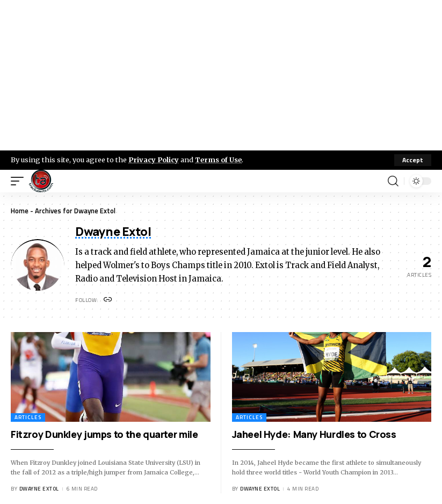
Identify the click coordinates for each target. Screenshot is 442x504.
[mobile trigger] (20, 181)
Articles (28, 417)
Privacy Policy (154, 160)
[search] (393, 181)
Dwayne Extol (39, 489)
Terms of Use (218, 160)
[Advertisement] (221, 75)
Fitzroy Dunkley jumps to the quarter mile (104, 434)
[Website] (108, 300)
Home (20, 211)
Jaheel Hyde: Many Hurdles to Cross (314, 434)
